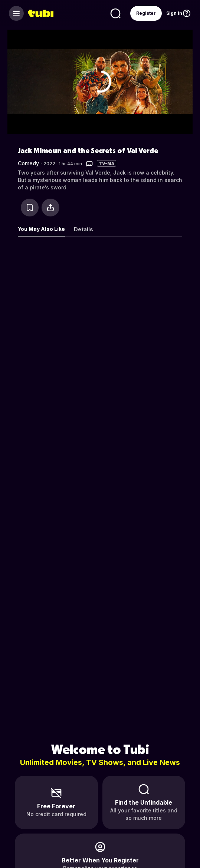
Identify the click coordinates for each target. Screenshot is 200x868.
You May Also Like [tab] (41, 229)
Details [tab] (83, 229)
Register (146, 13)
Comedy (28, 163)
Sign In (174, 13)
